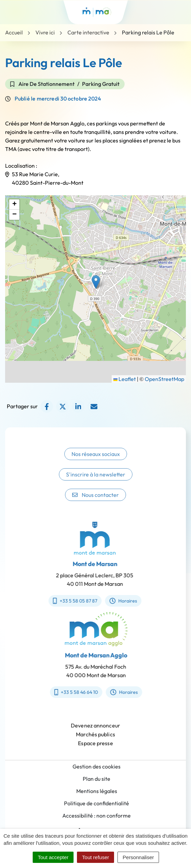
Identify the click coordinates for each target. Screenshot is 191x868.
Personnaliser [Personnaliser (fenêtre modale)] (138, 857)
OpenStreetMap (164, 379)
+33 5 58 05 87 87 (70, 601)
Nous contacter (95, 501)
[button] (96, 282)
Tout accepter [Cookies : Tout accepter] (53, 857)
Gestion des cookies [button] (97, 766)
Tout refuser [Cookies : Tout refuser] (95, 857)
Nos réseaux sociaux (96, 460)
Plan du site (97, 779)
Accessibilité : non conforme (97, 816)
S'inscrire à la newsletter (96, 480)
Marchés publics (95, 739)
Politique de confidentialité (97, 803)
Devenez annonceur (95, 730)
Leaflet (125, 379)
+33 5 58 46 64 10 (81, 692)
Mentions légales (97, 791)
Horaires (118, 601)
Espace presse (95, 748)
